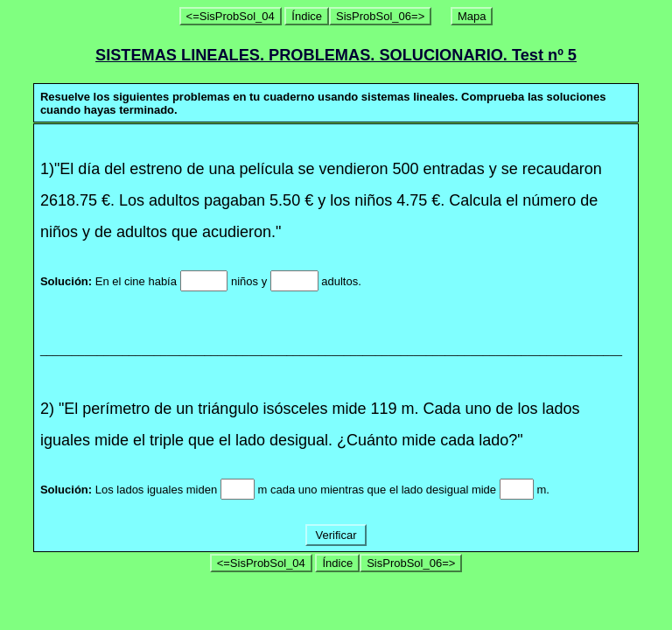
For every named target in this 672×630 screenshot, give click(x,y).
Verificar (336, 535)
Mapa (472, 16)
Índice (307, 16)
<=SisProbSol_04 (231, 16)
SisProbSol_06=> (380, 16)
